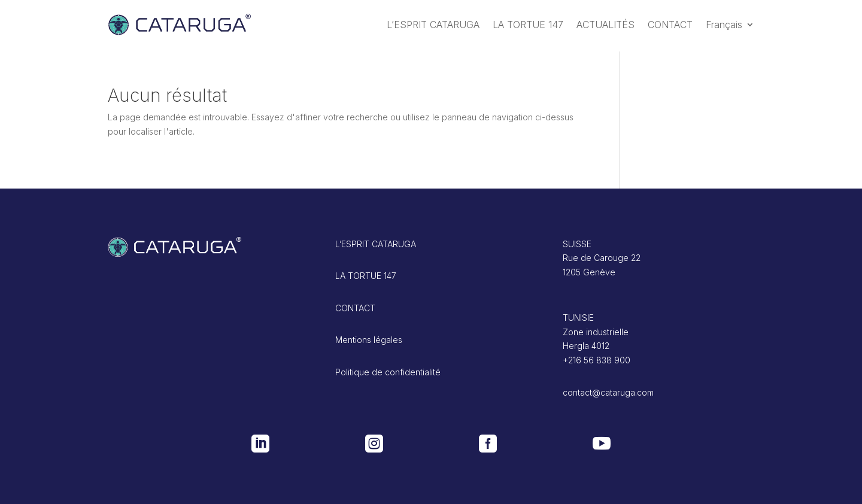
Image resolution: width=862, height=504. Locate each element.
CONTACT (670, 25)
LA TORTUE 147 (528, 25)
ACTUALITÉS (605, 25)
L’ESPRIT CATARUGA (433, 25)
